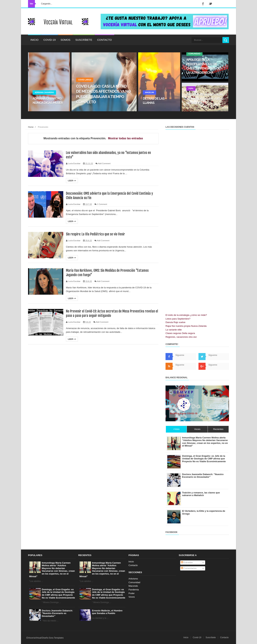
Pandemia (134, 590)
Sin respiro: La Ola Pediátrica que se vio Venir (97, 234)
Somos (66, 40)
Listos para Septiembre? (178, 319)
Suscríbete (84, 40)
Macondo (133, 586)
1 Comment (102, 204)
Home (31, 127)
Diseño (45, 638)
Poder (132, 593)
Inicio (35, 40)
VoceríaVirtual (35, 638)
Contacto (104, 40)
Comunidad (134, 582)
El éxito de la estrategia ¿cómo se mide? (186, 315)
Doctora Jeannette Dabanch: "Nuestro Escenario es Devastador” (57, 613)
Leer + (72, 181)
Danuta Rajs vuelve (175, 322)
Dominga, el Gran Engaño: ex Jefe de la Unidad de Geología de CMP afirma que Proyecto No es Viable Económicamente (58, 594)
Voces (132, 597)
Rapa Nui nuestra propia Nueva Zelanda (186, 326)
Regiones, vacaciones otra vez (181, 337)
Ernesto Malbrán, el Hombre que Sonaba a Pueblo (107, 612)
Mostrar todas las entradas (126, 138)
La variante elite (174, 330)
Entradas (187, 562)
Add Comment (104, 163)
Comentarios (189, 568)
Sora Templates (56, 638)
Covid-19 (49, 40)
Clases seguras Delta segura (180, 333)
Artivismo (133, 579)
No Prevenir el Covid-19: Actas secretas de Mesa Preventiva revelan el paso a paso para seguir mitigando (111, 313)
